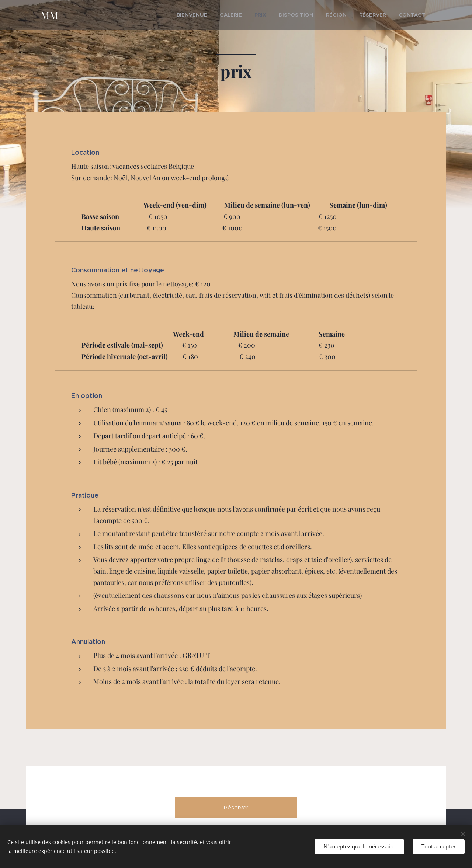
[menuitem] (213, 15)
